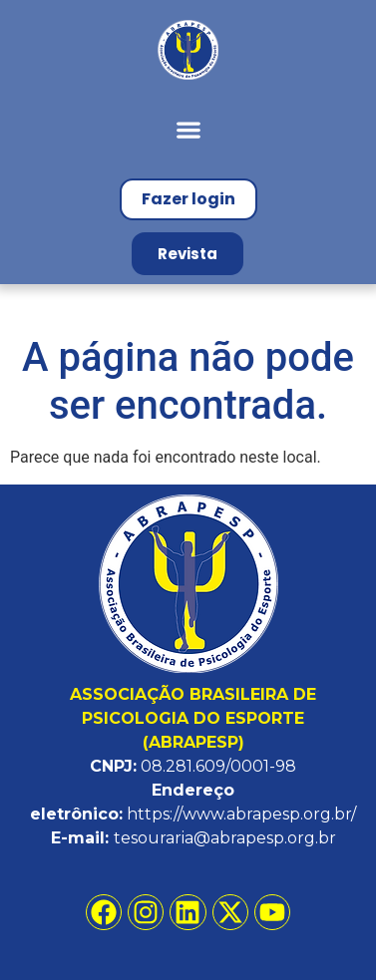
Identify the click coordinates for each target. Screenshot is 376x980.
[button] (188, 129)
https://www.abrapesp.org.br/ (241, 814)
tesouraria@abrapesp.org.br (225, 838)
